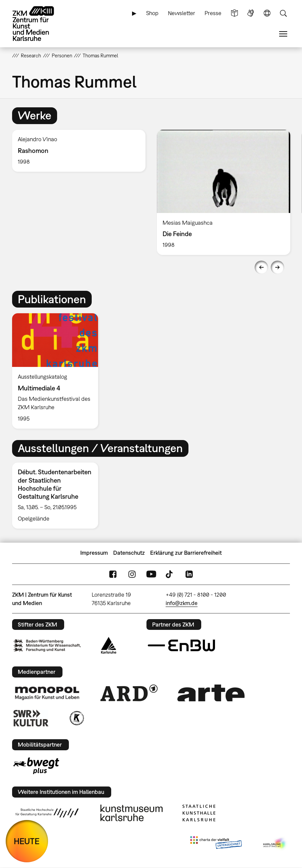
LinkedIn (189, 574)
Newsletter (182, 13)
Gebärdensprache (251, 13)
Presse (213, 13)
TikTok (170, 574)
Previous (261, 267)
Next (277, 267)
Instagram (132, 574)
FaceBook (113, 574)
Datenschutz (129, 553)
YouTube (151, 574)
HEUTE (27, 841)
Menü (283, 34)
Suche (283, 13)
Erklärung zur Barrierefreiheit (186, 553)
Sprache (267, 13)
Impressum (94, 553)
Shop (152, 13)
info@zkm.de (182, 603)
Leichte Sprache (234, 13)
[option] (79, 151)
